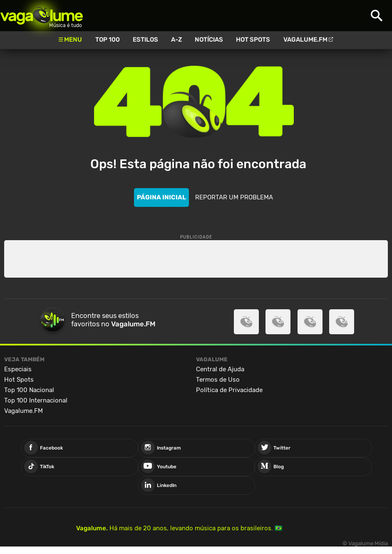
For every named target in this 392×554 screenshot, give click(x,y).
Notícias (209, 40)
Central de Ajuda (220, 369)
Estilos (145, 40)
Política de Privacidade (229, 390)
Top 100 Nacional (29, 390)
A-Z (176, 40)
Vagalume (42, 16)
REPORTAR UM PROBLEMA (234, 197)
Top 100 (108, 40)
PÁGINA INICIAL (161, 197)
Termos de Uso (218, 380)
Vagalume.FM (305, 40)
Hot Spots (253, 40)
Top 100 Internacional (36, 400)
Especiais (18, 369)
